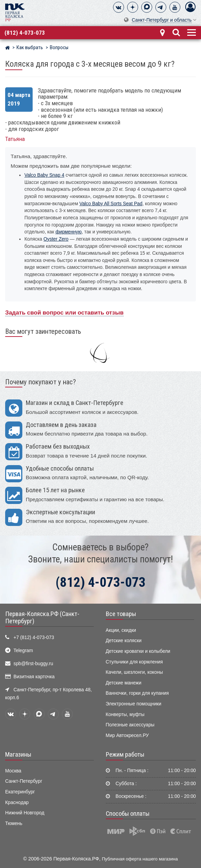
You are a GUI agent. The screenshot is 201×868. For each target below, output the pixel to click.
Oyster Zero (56, 239)
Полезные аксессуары (130, 725)
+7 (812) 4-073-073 (34, 638)
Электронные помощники (134, 704)
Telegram (23, 651)
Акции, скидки (121, 630)
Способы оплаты (128, 814)
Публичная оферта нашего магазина (140, 859)
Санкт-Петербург (24, 781)
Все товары (121, 614)
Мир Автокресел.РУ (127, 735)
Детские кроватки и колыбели (138, 651)
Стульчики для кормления (134, 662)
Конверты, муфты (125, 715)
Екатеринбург (20, 792)
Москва (13, 771)
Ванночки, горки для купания (137, 693)
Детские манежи (124, 683)
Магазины (18, 755)
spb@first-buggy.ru (33, 664)
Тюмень (14, 823)
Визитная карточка (34, 677)
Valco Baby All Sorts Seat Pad (111, 204)
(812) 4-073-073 (25, 33)
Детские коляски (124, 641)
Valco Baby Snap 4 (44, 175)
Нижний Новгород (25, 813)
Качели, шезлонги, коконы (135, 672)
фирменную (68, 232)
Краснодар (17, 803)
